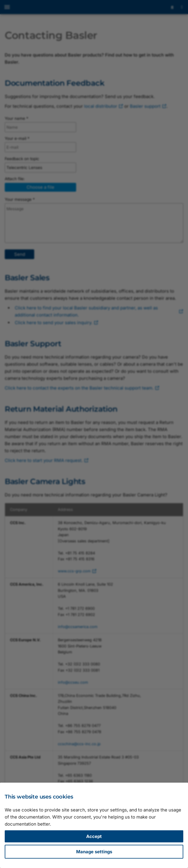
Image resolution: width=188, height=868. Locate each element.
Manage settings (94, 852)
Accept (94, 836)
